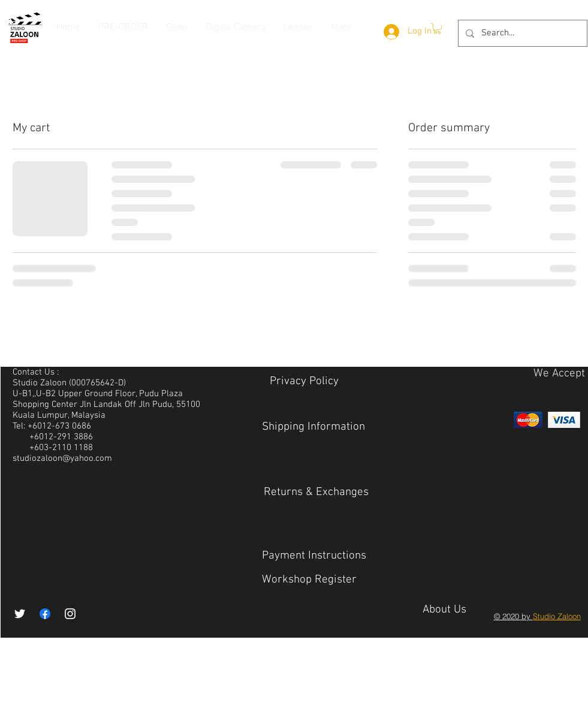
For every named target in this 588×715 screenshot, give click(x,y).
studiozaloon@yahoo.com (62, 458)
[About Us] (444, 611)
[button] (437, 29)
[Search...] (521, 33)
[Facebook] (45, 614)
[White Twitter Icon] (20, 614)
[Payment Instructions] (314, 556)
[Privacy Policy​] (304, 382)
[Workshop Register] (309, 580)
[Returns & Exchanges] (316, 493)
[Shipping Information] (313, 428)
